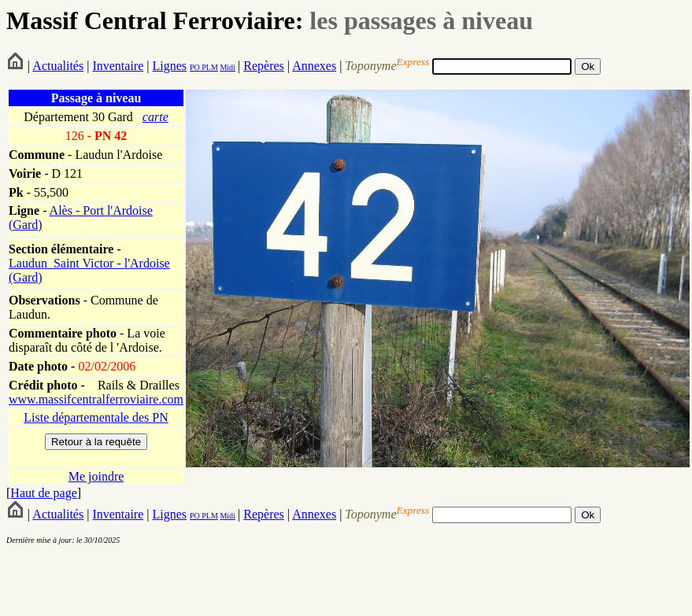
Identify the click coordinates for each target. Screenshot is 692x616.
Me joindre (96, 476)
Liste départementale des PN (96, 417)
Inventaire (118, 66)
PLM (209, 67)
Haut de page (43, 493)
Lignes (169, 66)
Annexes (314, 66)
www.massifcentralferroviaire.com (96, 399)
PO (195, 67)
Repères (264, 66)
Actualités (58, 66)
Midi (227, 67)
